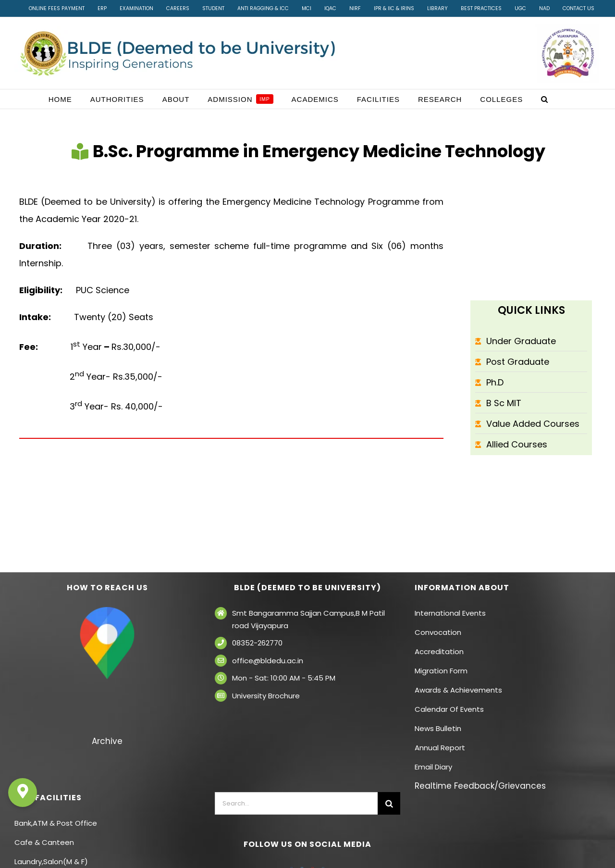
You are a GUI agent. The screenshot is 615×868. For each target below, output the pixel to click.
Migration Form (441, 671)
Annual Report (440, 748)
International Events (450, 613)
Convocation (438, 632)
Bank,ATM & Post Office (56, 823)
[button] (545, 99)
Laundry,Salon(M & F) (51, 862)
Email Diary (433, 767)
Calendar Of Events (449, 709)
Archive (107, 741)
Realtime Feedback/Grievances (480, 786)
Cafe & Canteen (44, 842)
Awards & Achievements (458, 690)
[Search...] (296, 803)
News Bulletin (438, 728)
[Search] (389, 803)
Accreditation (439, 651)
